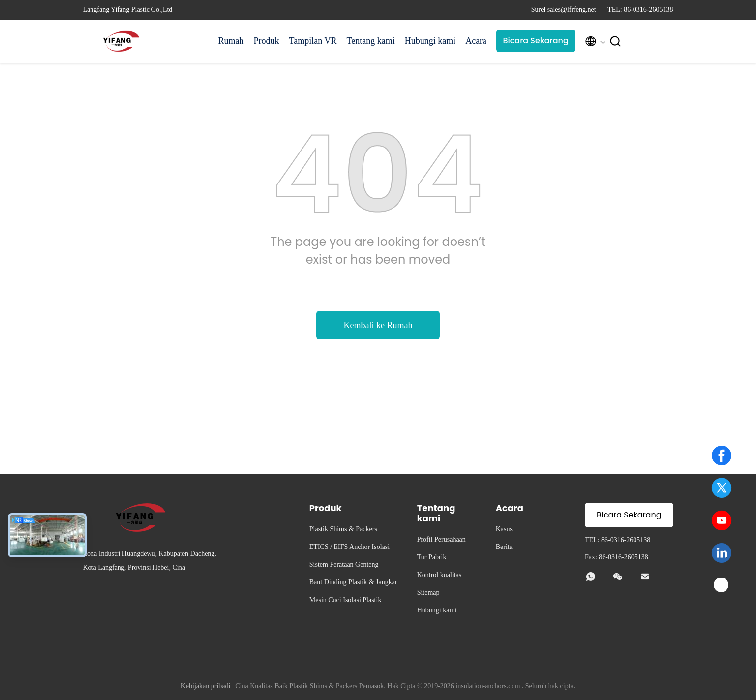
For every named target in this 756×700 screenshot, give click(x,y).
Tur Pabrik (432, 557)
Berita (504, 547)
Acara (476, 41)
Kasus (504, 529)
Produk (267, 41)
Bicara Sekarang (535, 41)
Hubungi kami (430, 41)
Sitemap (428, 593)
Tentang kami (370, 41)
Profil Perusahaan (441, 539)
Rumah (231, 41)
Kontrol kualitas (439, 575)
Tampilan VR (313, 41)
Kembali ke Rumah (378, 325)
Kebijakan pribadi (206, 686)
